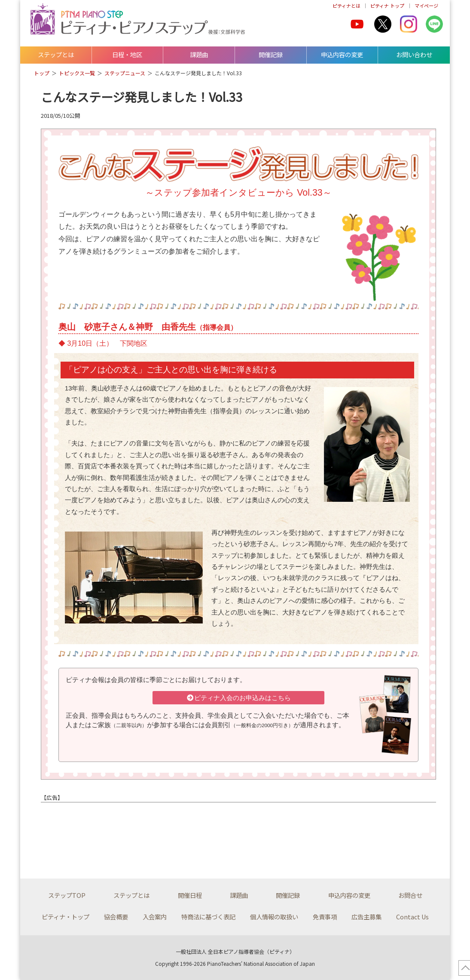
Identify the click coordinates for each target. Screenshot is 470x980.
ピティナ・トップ (66, 917)
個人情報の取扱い (274, 917)
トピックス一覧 (77, 73)
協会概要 (116, 917)
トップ (42, 73)
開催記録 (271, 54)
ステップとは (56, 54)
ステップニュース (125, 73)
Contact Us (412, 917)
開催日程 (190, 895)
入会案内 (155, 917)
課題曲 (199, 54)
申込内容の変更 (342, 54)
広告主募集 (366, 917)
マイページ (426, 6)
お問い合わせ (414, 54)
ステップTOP (67, 895)
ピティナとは (346, 6)
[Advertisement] (145, 834)
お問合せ (410, 895)
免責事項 (325, 917)
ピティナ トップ (387, 6)
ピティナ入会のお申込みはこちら (238, 698)
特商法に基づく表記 (208, 917)
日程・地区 (127, 54)
